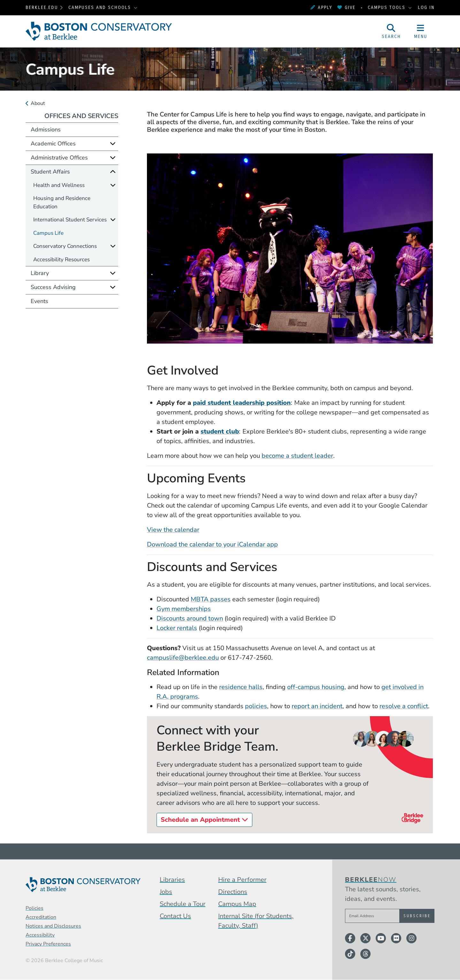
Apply (321, 7)
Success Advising (53, 287)
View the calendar (173, 530)
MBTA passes (211, 599)
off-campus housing (316, 687)
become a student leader (297, 456)
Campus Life (48, 233)
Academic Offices (53, 144)
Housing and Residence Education (62, 202)
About (38, 103)
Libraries (172, 880)
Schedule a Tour (183, 904)
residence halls (241, 687)
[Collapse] (113, 172)
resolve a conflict (404, 706)
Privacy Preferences (48, 944)
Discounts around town (190, 618)
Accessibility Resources (61, 260)
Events (39, 301)
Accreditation (41, 917)
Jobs (166, 892)
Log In (426, 7)
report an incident (317, 706)
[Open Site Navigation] (421, 31)
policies (256, 706)
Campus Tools (387, 7)
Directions (233, 892)
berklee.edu (42, 7)
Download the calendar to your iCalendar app (212, 544)
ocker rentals (179, 628)
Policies (34, 908)
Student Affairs (50, 172)
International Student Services (70, 220)
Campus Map (237, 904)
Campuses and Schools (101, 7)
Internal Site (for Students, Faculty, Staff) (256, 921)
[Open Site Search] (391, 31)
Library (40, 273)
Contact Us (175, 916)
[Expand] (113, 144)
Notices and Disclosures (53, 926)
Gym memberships (184, 609)
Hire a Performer (242, 880)
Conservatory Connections (65, 246)
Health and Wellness (59, 185)
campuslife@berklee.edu (183, 658)
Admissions (46, 130)
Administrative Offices (59, 158)
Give (346, 7)
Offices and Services (81, 116)
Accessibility (40, 935)
